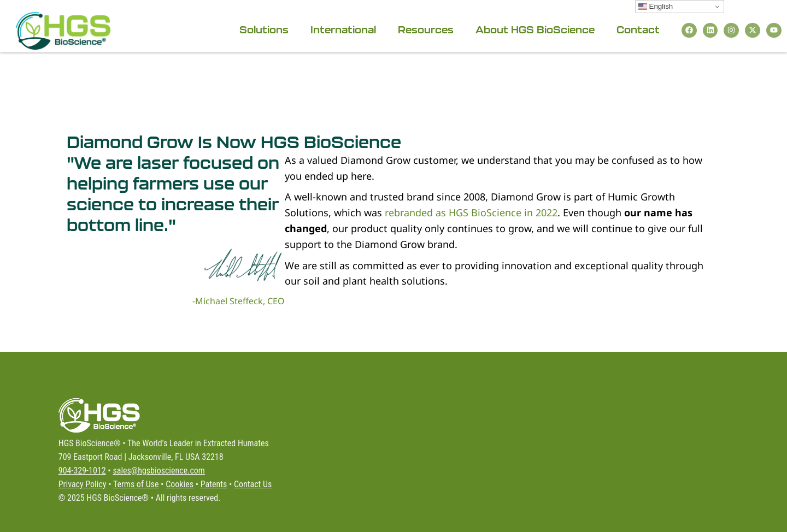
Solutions (263, 30)
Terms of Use (136, 484)
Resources (425, 30)
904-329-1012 (82, 471)
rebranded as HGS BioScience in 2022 (471, 212)
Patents (214, 484)
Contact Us (253, 484)
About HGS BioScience (535, 30)
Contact (638, 30)
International (343, 30)
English (656, 7)
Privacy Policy (83, 484)
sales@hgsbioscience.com (158, 471)
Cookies (180, 484)
